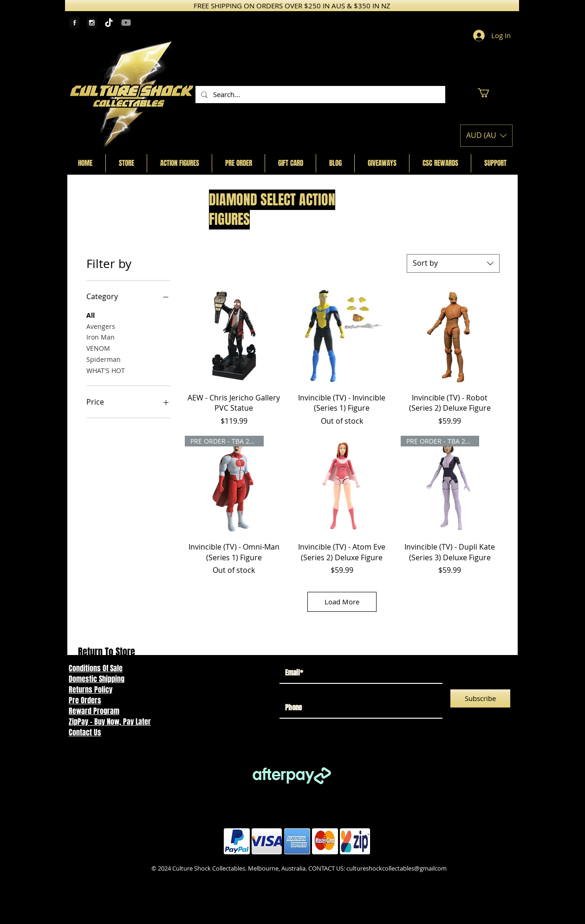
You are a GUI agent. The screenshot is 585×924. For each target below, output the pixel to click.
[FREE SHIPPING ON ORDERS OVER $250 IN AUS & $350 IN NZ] (292, 6)
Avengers (101, 326)
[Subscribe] (480, 698)
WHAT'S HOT (106, 370)
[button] (489, 93)
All (91, 315)
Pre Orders (85, 700)
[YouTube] (126, 23)
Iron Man (101, 337)
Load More (342, 602)
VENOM (98, 348)
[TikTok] (109, 23)
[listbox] (486, 136)
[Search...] (319, 95)
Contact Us (85, 732)
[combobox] (453, 263)
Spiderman (104, 359)
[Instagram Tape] (92, 23)
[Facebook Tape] (75, 23)
